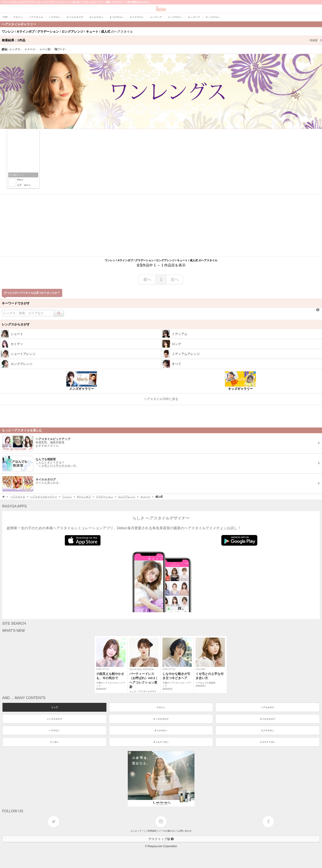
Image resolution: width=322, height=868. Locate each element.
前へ (147, 279)
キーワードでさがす (16, 303)
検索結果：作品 (162, 40)
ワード (61, 49)
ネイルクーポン (161, 742)
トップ (54, 707)
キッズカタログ (161, 719)
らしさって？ (137, 831)
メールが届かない (168, 831)
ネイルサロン (161, 730)
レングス (16, 49)
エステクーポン (268, 742)
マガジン (161, 707)
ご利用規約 (151, 831)
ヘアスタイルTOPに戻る (161, 399)
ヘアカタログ (268, 707)
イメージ (30, 49)
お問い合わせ (185, 831)
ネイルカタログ (268, 719)
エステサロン (268, 730)
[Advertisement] (161, 225)
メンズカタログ (54, 719)
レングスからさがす (16, 324)
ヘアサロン (54, 730)
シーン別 (46, 49)
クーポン (54, 742)
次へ (175, 279)
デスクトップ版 (161, 839)
